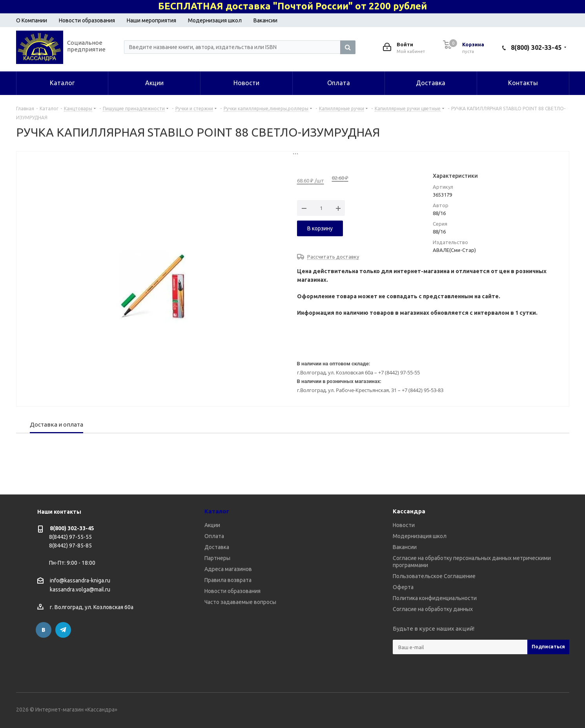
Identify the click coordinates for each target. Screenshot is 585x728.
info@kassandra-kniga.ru (80, 580)
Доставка (217, 547)
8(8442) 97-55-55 (70, 537)
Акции (212, 525)
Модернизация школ (215, 20)
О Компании (32, 20)
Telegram (63, 630)
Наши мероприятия (151, 20)
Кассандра (409, 511)
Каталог (217, 511)
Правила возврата (228, 580)
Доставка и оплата (56, 424)
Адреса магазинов (228, 569)
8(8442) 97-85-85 (70, 546)
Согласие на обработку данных (433, 609)
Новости (404, 525)
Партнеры (217, 558)
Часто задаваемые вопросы (240, 602)
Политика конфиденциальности (435, 598)
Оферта (403, 587)
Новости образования (87, 20)
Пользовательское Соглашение (434, 576)
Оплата (214, 536)
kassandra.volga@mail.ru (80, 590)
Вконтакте (44, 630)
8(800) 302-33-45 (536, 47)
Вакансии (265, 20)
